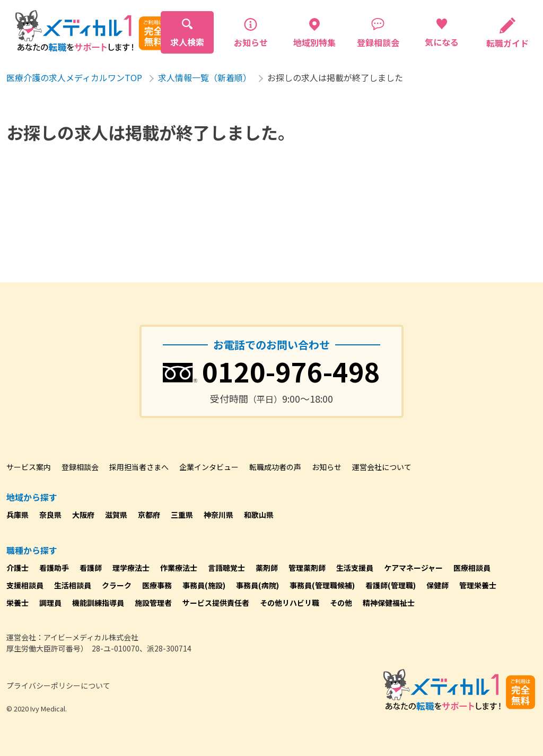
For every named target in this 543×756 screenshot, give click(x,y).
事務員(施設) (204, 585)
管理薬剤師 (307, 568)
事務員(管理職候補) (322, 585)
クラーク (117, 585)
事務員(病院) (257, 585)
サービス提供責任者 (216, 603)
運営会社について (382, 467)
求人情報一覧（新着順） (205, 77)
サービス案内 (29, 467)
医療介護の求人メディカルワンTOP (74, 77)
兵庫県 (17, 515)
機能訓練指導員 (98, 603)
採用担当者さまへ (139, 467)
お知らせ (327, 467)
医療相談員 (472, 568)
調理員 (50, 603)
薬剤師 (267, 568)
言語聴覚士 (226, 568)
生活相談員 (73, 585)
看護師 (91, 568)
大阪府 (83, 515)
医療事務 (157, 585)
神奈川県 (218, 515)
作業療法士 (179, 568)
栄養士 (17, 603)
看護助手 (54, 568)
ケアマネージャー (413, 568)
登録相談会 (80, 467)
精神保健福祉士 (389, 603)
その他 (341, 603)
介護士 (17, 568)
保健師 (437, 585)
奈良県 (50, 515)
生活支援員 (355, 568)
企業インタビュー (209, 467)
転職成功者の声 (275, 467)
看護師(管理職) (391, 585)
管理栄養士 (478, 585)
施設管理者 (153, 603)
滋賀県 (116, 515)
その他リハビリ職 (290, 603)
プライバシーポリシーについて (58, 685)
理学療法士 (131, 568)
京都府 (149, 515)
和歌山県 (259, 515)
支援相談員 (25, 585)
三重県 (182, 515)
